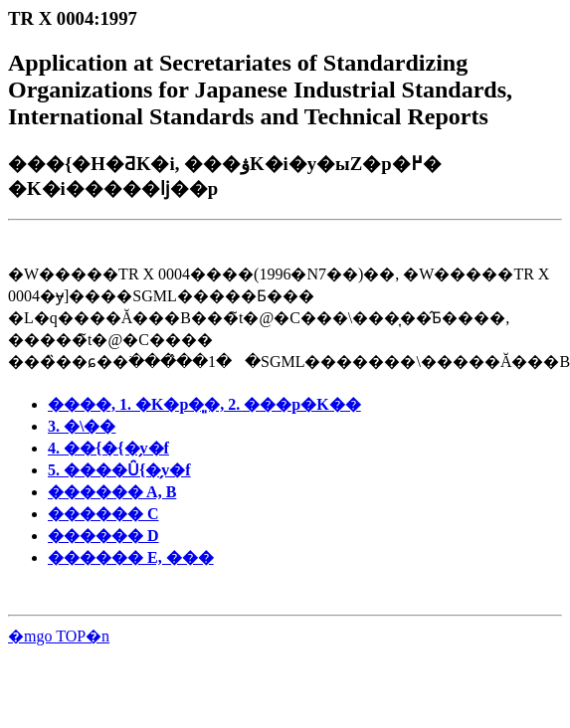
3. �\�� (82, 426)
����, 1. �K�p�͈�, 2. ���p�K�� (204, 404)
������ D (103, 536)
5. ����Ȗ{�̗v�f (119, 470)
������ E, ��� (131, 557)
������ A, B (112, 492)
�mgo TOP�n (59, 636)
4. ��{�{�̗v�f (108, 448)
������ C (103, 514)
